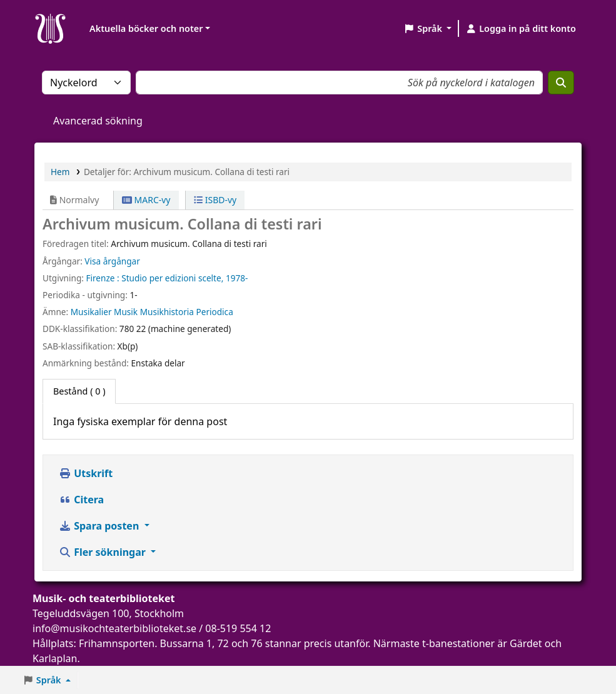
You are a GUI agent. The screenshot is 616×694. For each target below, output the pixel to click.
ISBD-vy (215, 200)
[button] (427, 29)
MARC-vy (146, 200)
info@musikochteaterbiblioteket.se (114, 628)
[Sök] (561, 83)
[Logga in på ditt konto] (521, 29)
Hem (60, 172)
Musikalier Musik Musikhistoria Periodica (152, 312)
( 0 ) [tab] (79, 391)
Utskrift (86, 473)
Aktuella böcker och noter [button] (146, 28)
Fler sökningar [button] (104, 552)
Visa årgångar (112, 261)
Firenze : (102, 278)
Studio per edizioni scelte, (172, 278)
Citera (81, 500)
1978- (237, 278)
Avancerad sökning (98, 121)
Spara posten (100, 526)
